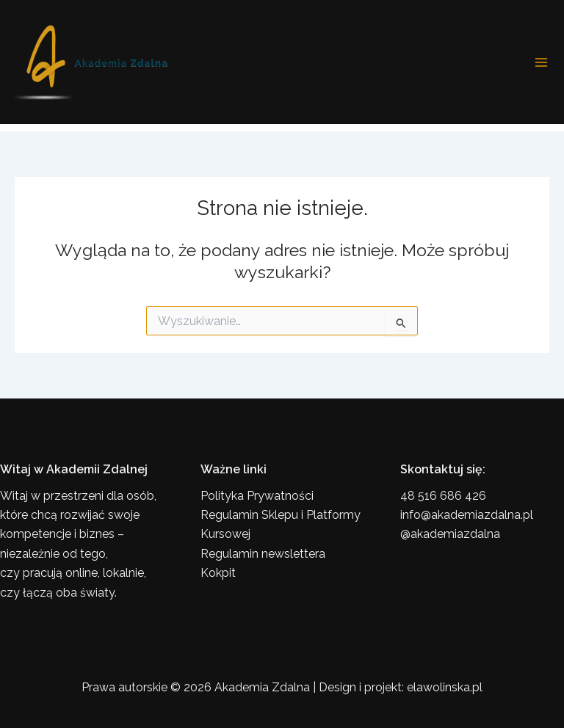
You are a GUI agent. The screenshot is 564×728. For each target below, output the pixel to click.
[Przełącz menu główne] (541, 62)
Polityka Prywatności (257, 496)
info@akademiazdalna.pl (467, 515)
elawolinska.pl (445, 687)
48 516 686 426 (443, 496)
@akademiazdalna (450, 534)
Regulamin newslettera (263, 554)
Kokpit (218, 573)
